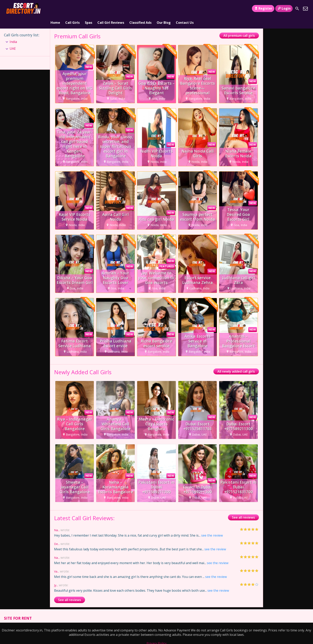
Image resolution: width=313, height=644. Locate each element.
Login (284, 8)
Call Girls (72, 9)
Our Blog (164, 9)
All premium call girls (239, 24)
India (13, 30)
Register (263, 8)
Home (55, 9)
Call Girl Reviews (111, 9)
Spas (89, 9)
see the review (212, 524)
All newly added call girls (236, 360)
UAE (13, 37)
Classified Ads (140, 9)
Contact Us (185, 9)
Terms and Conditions (156, 636)
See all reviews (243, 506)
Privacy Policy (156, 632)
